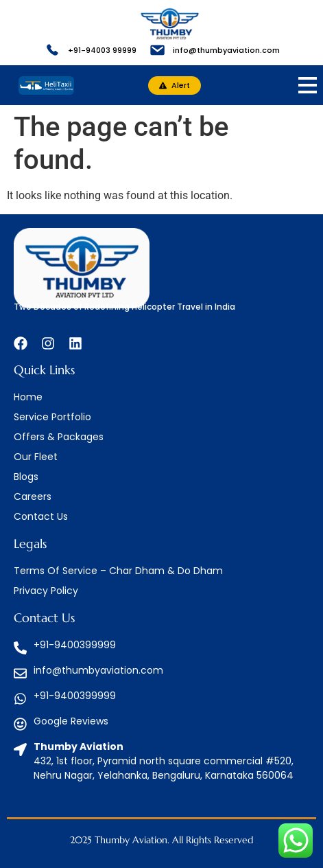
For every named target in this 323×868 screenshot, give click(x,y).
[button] (175, 85)
